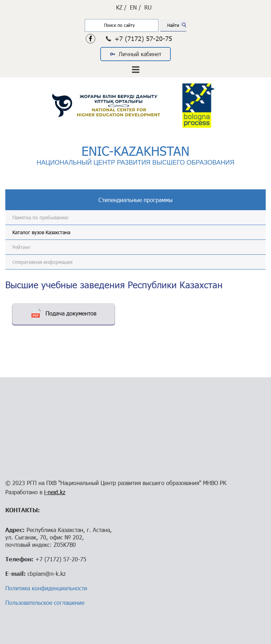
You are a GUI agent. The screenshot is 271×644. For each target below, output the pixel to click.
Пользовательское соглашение (45, 602)
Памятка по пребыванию (40, 217)
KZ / (121, 7)
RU (148, 7)
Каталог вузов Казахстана (41, 232)
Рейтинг (22, 247)
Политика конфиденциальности (46, 588)
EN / (135, 7)
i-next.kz (55, 492)
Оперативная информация (42, 262)
